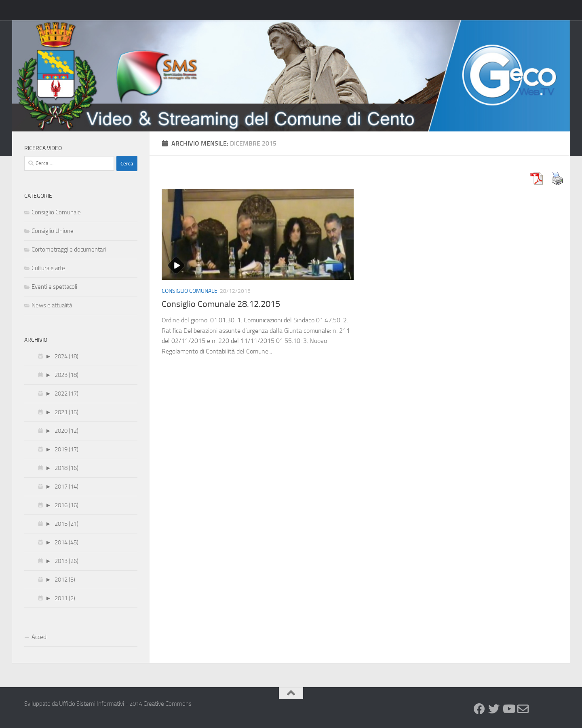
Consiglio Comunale (190, 291)
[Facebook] (479, 709)
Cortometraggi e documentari (69, 250)
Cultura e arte (48, 268)
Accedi (40, 637)
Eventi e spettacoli (54, 287)
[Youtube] (508, 709)
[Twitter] (494, 709)
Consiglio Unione (53, 231)
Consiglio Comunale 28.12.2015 (221, 304)
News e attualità (52, 305)
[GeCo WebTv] (538, 710)
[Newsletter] (523, 709)
